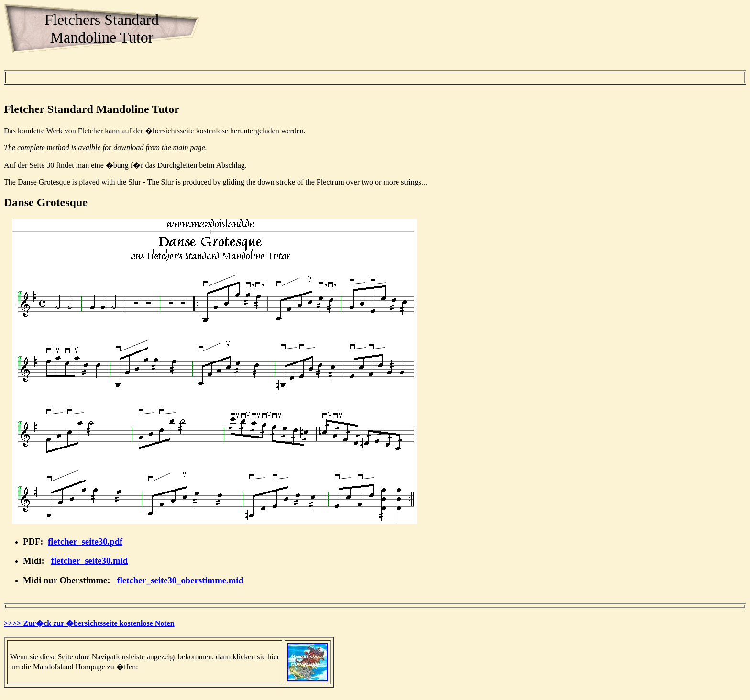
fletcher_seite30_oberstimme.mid (180, 580)
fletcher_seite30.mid (89, 561)
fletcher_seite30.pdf (85, 541)
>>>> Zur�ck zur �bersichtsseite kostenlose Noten (89, 623)
